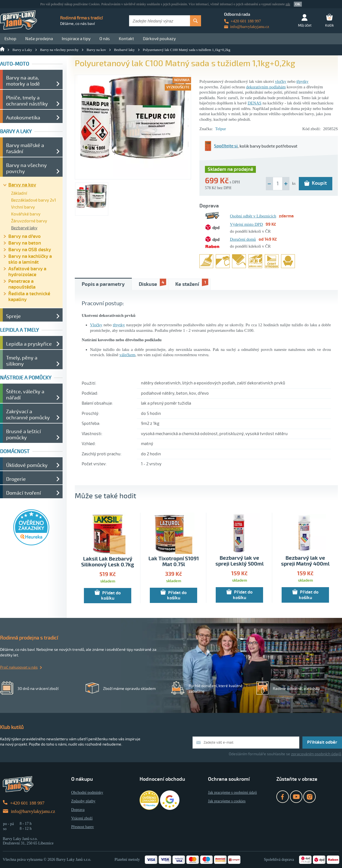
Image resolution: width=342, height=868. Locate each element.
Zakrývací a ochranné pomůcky (28, 415)
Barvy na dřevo (25, 236)
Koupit (316, 183)
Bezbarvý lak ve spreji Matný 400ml (305, 561)
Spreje (13, 316)
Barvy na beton (25, 243)
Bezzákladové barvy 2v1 (34, 200)
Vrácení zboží (82, 818)
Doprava (78, 810)
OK (298, 4)
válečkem (127, 355)
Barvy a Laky (22, 50)
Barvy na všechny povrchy (59, 50)
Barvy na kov (96, 50)
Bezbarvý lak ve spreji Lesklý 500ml (240, 561)
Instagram (309, 797)
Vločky (96, 325)
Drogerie (16, 479)
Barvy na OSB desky (30, 250)
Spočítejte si (221, 146)
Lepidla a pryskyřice (29, 344)
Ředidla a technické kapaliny (29, 297)
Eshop (10, 39)
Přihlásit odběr (322, 742)
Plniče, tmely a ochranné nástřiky (27, 101)
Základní (19, 193)
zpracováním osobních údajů (316, 754)
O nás (105, 39)
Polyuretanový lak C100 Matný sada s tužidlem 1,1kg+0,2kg (187, 50)
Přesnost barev (83, 827)
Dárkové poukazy (159, 39)
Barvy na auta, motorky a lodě (23, 81)
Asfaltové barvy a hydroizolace (27, 272)
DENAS (254, 103)
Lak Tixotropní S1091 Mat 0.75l (174, 562)
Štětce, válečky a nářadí (25, 395)
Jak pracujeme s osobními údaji (232, 793)
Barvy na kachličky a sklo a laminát (30, 259)
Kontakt (126, 39)
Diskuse (152, 283)
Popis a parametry (103, 284)
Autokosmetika (23, 118)
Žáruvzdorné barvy (29, 221)
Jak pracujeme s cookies (227, 801)
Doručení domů (243, 239)
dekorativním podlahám (266, 87)
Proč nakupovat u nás (19, 667)
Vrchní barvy (23, 207)
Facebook (283, 797)
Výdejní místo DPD (246, 224)
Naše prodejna (39, 39)
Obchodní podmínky (87, 793)
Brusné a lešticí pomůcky (24, 435)
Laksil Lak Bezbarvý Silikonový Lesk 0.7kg (108, 562)
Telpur (221, 129)
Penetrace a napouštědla (22, 284)
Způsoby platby (83, 801)
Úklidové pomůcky (27, 465)
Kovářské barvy (26, 214)
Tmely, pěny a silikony (22, 361)
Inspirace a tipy (76, 39)
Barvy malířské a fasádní (25, 148)
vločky (281, 81)
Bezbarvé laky (124, 50)
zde (288, 4)
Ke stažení (192, 283)
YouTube (296, 797)
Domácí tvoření (24, 493)
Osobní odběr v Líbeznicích (253, 216)
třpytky (302, 81)
